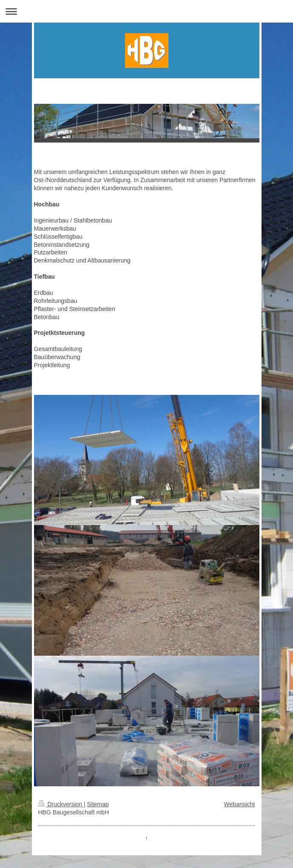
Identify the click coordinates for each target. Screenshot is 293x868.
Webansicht (240, 804)
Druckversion (61, 804)
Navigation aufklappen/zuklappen (146, 11)
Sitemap (98, 804)
